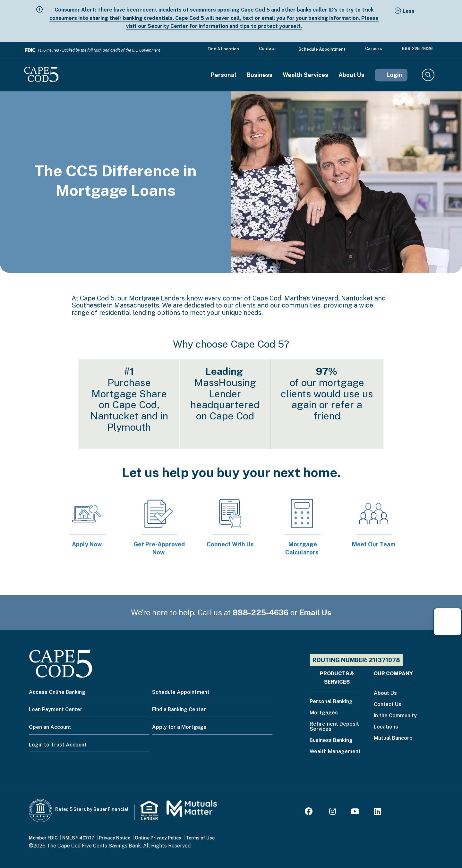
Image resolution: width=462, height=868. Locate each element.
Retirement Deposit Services (334, 727)
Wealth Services (305, 75)
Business (260, 75)
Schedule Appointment (322, 49)
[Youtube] (355, 812)
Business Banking (331, 741)
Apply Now (87, 544)
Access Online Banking (57, 692)
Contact (267, 49)
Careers (373, 49)
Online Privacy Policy (158, 838)
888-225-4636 (417, 49)
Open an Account (50, 727)
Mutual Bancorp (393, 738)
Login (394, 75)
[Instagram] (333, 812)
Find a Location (223, 49)
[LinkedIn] (377, 812)
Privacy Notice (115, 838)
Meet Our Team (374, 544)
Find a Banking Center (179, 709)
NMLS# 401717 (78, 838)
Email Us (315, 612)
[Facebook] (310, 812)
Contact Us (388, 705)
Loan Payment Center (56, 709)
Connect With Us (230, 544)
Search (428, 75)
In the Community (395, 716)
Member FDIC (43, 838)
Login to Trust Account (58, 745)
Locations (386, 727)
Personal (224, 75)
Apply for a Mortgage (179, 727)
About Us (351, 75)
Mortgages (324, 713)
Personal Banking (331, 702)
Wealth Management (335, 752)
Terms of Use (200, 838)
